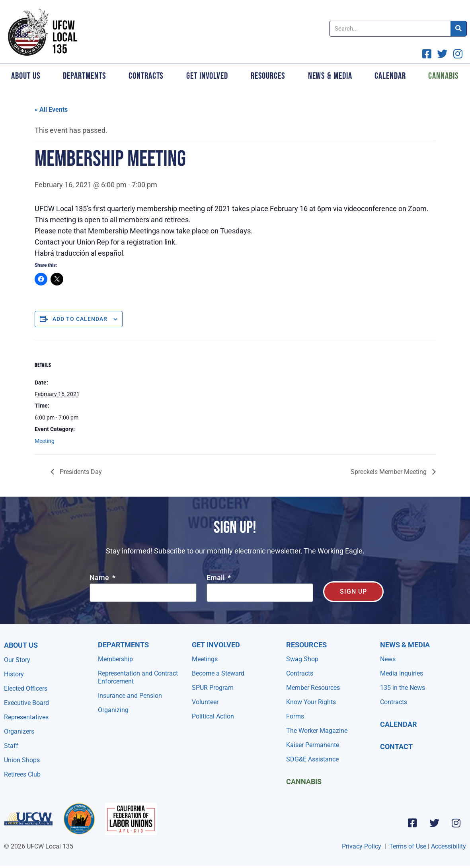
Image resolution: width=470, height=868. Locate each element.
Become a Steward (218, 673)
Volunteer (205, 702)
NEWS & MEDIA (405, 645)
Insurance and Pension (130, 696)
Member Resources (313, 688)
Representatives (26, 717)
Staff (11, 746)
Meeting (45, 441)
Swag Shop (302, 659)
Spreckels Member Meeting (389, 472)
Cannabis (304, 782)
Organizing (113, 710)
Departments (84, 76)
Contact (396, 747)
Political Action (213, 716)
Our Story (17, 660)
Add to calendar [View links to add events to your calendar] (80, 319)
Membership (115, 659)
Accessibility (449, 846)
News (388, 659)
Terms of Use (408, 846)
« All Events (51, 110)
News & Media (330, 76)
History (14, 674)
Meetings (205, 659)
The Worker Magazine (317, 731)
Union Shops (22, 760)
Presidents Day (80, 472)
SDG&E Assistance (312, 759)
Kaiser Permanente (313, 745)
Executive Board (26, 703)
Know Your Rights (311, 702)
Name (100, 578)
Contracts (146, 76)
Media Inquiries (402, 673)
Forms (295, 716)
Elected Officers (26, 688)
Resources (268, 76)
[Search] (458, 29)
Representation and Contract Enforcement (138, 677)
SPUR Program (213, 688)
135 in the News (403, 688)
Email (216, 578)
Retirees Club (22, 774)
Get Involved (207, 76)
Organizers (19, 731)
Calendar (390, 76)
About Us (26, 76)
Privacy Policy (362, 846)
